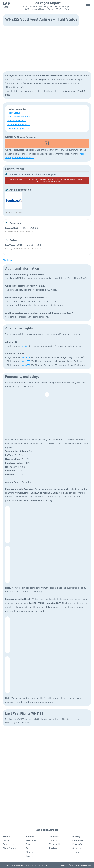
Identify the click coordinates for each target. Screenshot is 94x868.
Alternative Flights (17, 120)
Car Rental (78, 840)
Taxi (28, 848)
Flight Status (14, 113)
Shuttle (30, 852)
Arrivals (7, 840)
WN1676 (26, 357)
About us (45, 865)
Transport (31, 840)
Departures (9, 844)
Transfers (31, 856)
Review (53, 848)
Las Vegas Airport (47, 3)
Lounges (77, 852)
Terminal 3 (54, 844)
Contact (37, 865)
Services (77, 848)
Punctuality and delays (19, 124)
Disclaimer (29, 865)
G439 (24, 346)
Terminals (54, 836)
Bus (28, 844)
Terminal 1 (54, 840)
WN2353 (26, 361)
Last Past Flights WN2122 (20, 128)
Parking (76, 836)
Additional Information (19, 117)
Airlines (30, 836)
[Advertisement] (47, 49)
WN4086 (26, 365)
